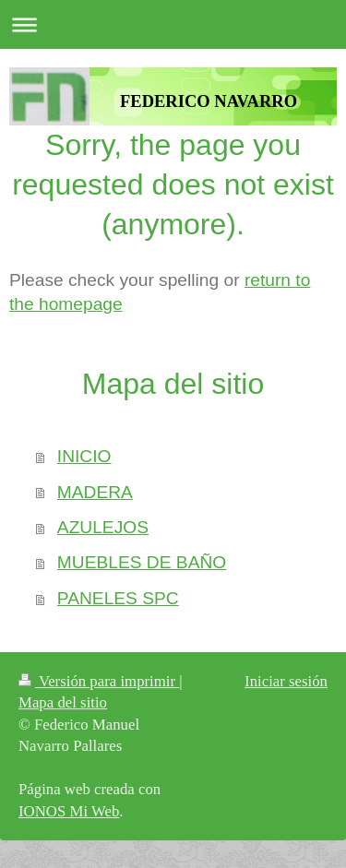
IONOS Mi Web (69, 811)
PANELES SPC (118, 598)
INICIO (84, 456)
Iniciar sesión (286, 681)
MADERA (95, 492)
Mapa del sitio (63, 702)
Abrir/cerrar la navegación (173, 24)
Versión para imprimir (99, 681)
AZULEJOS (103, 527)
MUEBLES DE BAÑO (142, 562)
